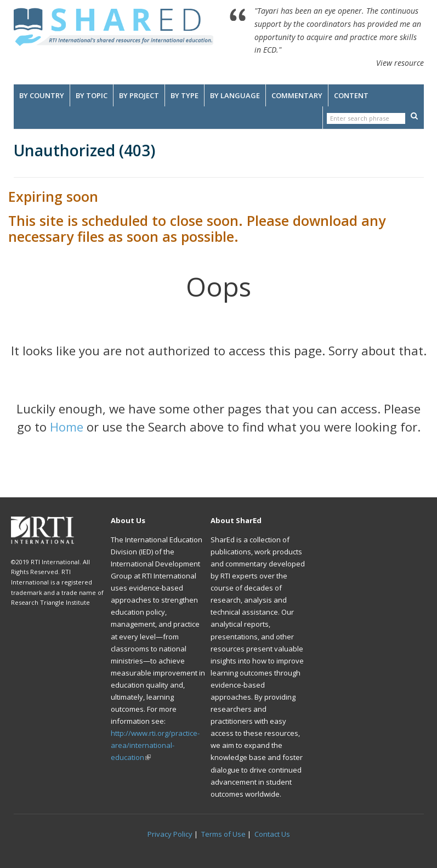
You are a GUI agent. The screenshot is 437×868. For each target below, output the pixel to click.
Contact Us (272, 834)
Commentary (297, 95)
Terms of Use (223, 834)
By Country (42, 95)
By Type (185, 95)
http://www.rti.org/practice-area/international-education (155, 745)
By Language (235, 95)
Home (67, 427)
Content (351, 95)
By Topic (92, 95)
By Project (139, 95)
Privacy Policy (170, 834)
